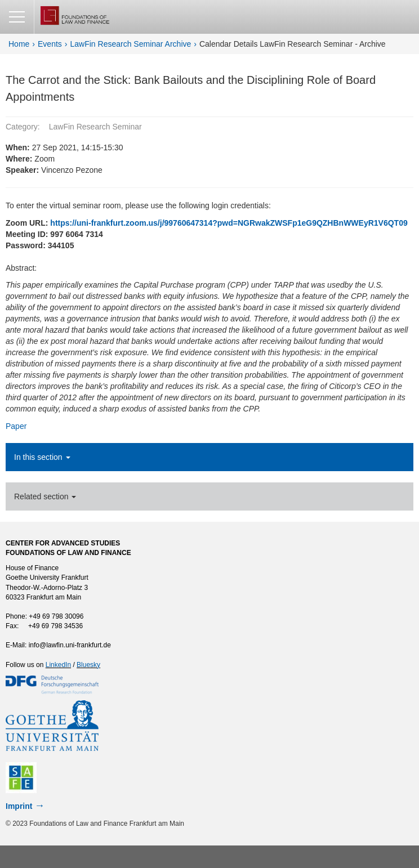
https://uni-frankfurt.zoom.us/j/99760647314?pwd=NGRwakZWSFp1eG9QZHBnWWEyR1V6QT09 (229, 223)
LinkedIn (58, 665)
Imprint (19, 806)
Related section (45, 496)
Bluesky (88, 665)
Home (19, 44)
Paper (16, 426)
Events (50, 44)
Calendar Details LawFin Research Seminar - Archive (293, 44)
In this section (42, 457)
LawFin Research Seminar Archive (131, 44)
